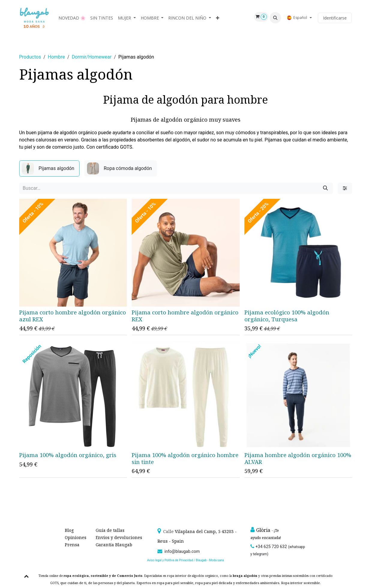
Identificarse (335, 18)
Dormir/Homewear (92, 57)
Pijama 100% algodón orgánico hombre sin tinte (185, 458)
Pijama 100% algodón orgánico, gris (68, 455)
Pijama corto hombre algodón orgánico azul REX (73, 316)
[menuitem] (72, 18)
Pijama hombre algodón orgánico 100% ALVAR (298, 458)
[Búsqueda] (325, 188)
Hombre (56, 57)
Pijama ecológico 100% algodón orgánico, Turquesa (287, 316)
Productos (30, 57)
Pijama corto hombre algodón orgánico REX (185, 316)
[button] (275, 18)
